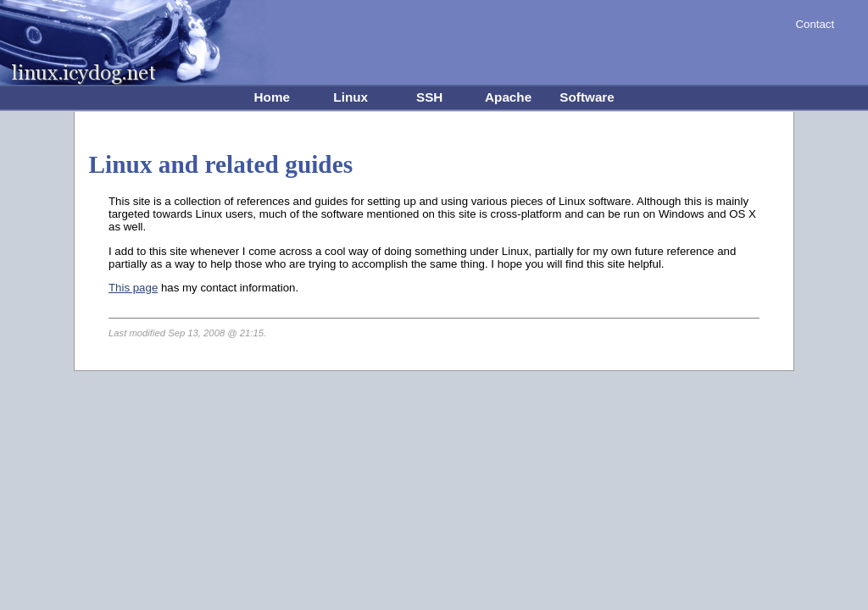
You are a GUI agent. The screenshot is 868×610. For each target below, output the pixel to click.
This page (133, 288)
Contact (815, 24)
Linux (351, 97)
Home (272, 97)
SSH (429, 97)
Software (587, 97)
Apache (508, 97)
